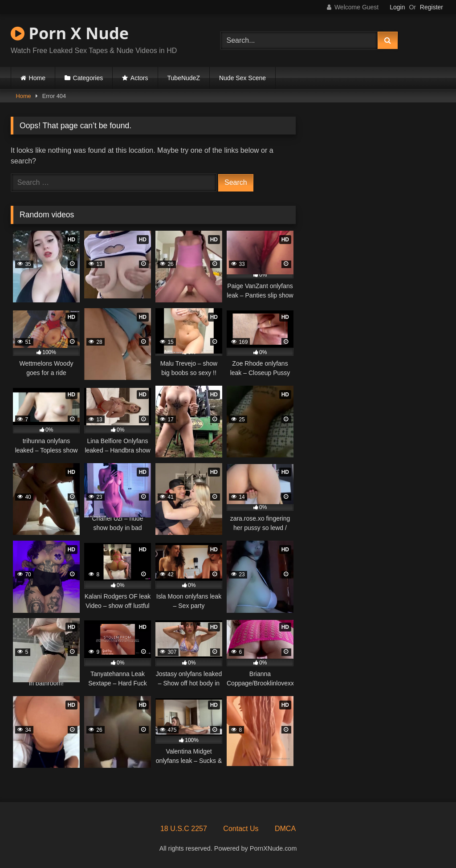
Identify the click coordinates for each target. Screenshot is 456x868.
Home (37, 78)
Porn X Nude (70, 33)
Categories (88, 78)
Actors (139, 78)
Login (397, 7)
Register (432, 7)
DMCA (285, 829)
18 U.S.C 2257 (184, 829)
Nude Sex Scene (242, 78)
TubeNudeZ (184, 78)
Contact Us (241, 829)
